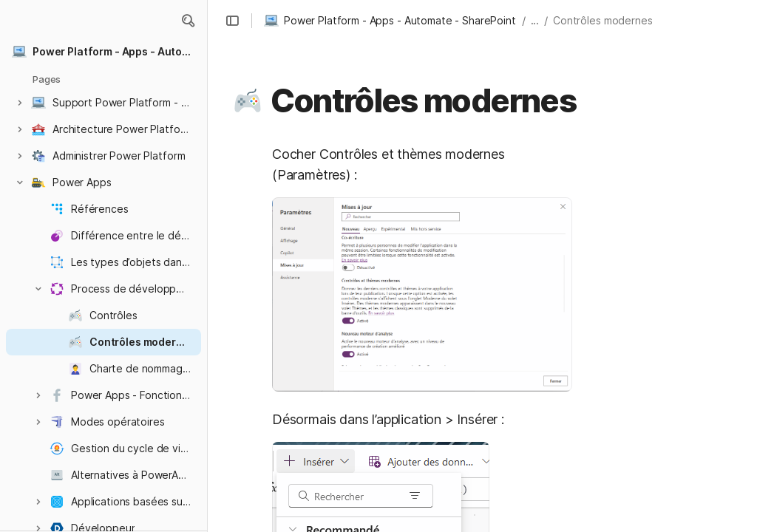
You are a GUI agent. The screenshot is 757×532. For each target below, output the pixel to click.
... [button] (535, 20)
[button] (188, 21)
